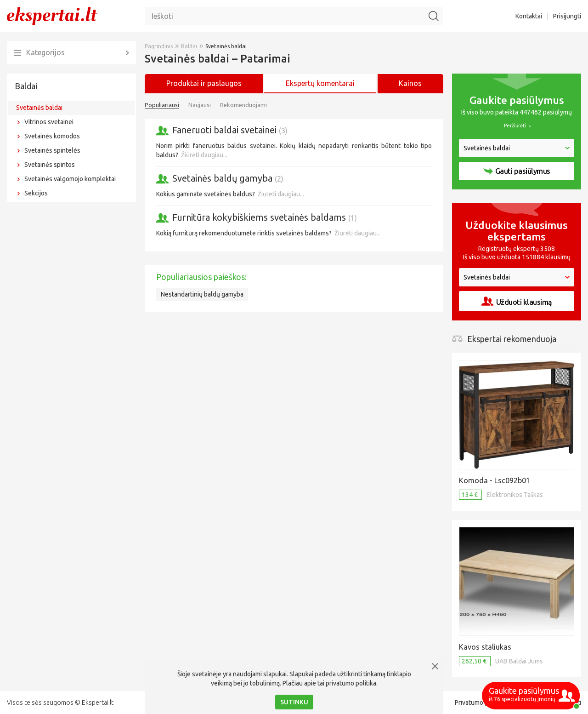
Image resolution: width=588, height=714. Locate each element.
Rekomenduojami (243, 105)
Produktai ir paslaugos (204, 83)
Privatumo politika (480, 703)
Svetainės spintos (50, 165)
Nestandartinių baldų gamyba (202, 294)
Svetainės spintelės (52, 150)
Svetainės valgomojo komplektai (70, 179)
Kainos (410, 83)
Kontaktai (529, 16)
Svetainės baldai (39, 108)
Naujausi (200, 105)
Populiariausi (162, 105)
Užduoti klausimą (517, 301)
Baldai (26, 86)
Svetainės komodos (52, 136)
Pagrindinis (159, 46)
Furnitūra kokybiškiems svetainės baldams (265, 217)
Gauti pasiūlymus (517, 171)
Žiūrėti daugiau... (204, 155)
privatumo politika (351, 683)
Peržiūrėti (515, 126)
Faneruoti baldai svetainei (230, 130)
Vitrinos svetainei (49, 122)
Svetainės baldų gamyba (228, 178)
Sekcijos (36, 193)
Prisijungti (567, 16)
